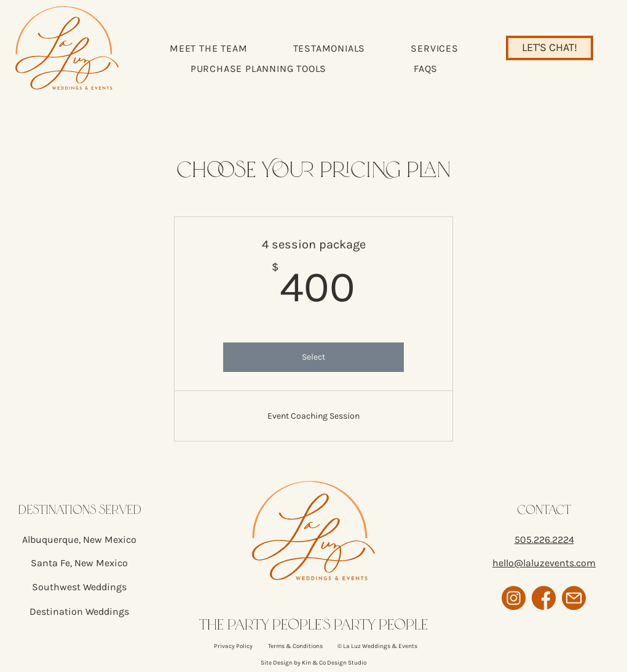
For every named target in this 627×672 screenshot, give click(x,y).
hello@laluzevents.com (544, 563)
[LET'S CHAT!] (550, 48)
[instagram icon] (514, 598)
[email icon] (574, 598)
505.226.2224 (544, 540)
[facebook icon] (544, 598)
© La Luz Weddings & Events (377, 646)
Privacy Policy (233, 646)
